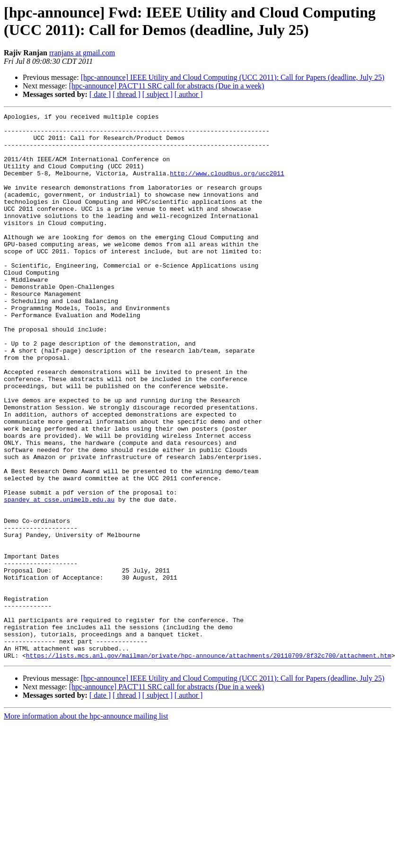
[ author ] (189, 94)
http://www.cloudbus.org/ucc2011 (227, 186)
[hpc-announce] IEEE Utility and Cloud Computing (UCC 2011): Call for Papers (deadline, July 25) (233, 77)
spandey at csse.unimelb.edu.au (59, 577)
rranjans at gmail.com (82, 53)
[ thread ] (127, 94)
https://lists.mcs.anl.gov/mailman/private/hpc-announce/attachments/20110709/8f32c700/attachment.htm (209, 764)
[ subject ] (158, 94)
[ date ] (100, 94)
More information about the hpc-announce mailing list (86, 825)
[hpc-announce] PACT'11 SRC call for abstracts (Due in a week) (167, 86)
